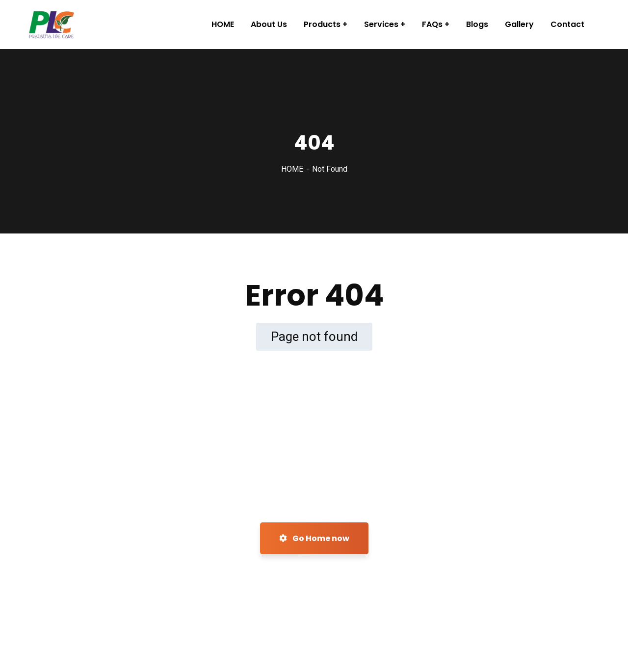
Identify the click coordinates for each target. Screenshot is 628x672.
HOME (292, 169)
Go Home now (314, 538)
